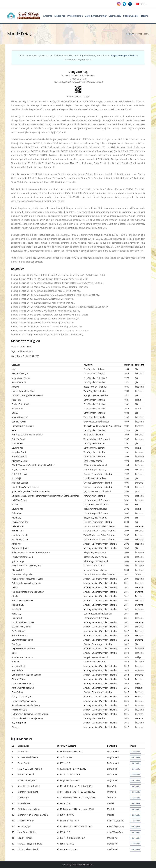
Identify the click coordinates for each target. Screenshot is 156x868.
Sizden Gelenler (131, 16)
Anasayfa (48, 16)
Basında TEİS (115, 16)
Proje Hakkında (75, 16)
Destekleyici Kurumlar (96, 16)
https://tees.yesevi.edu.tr (124, 55)
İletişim (144, 16)
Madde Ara (60, 16)
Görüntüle (136, 752)
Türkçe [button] (142, 4)
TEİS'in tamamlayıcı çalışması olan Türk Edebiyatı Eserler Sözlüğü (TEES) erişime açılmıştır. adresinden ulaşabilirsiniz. (78, 57)
